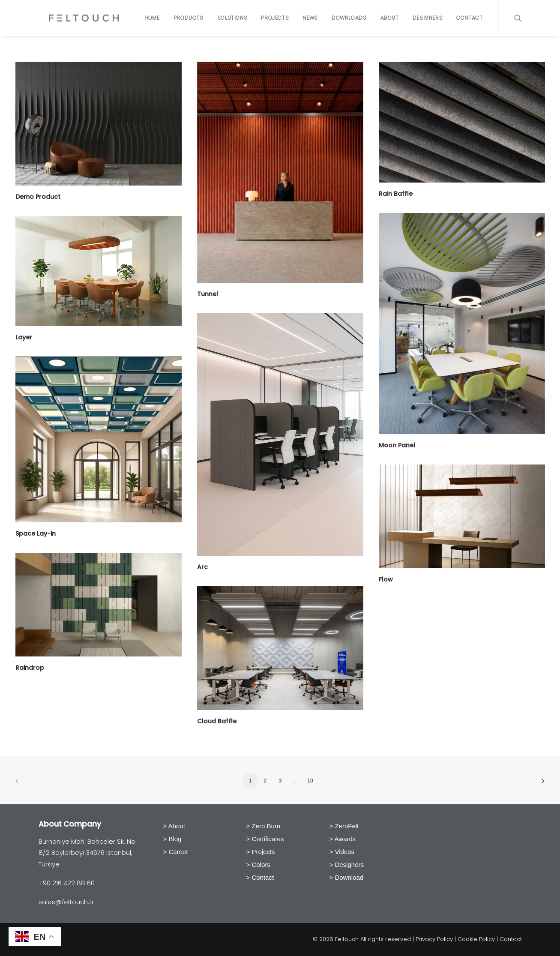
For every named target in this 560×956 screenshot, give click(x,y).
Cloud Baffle (217, 721)
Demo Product (38, 197)
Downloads (349, 18)
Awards (345, 839)
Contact (469, 18)
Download (349, 877)
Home (152, 18)
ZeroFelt (347, 826)
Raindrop (30, 668)
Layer (24, 337)
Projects (275, 18)
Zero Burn (266, 826)
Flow (386, 579)
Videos (344, 852)
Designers (428, 18)
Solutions (232, 18)
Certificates (268, 839)
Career (178, 852)
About (390, 18)
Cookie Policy (476, 939)
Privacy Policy (434, 939)
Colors (261, 865)
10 (310, 781)
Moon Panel (397, 445)
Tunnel (208, 294)
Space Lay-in (36, 533)
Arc (202, 567)
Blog (175, 839)
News (310, 18)
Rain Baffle (396, 194)
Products (189, 18)
